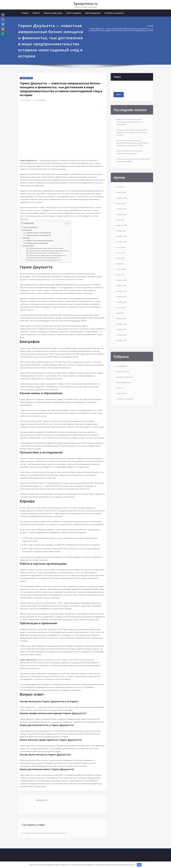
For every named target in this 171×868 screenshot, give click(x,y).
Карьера (26, 238)
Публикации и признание (37, 243)
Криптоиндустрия (93, 13)
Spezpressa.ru (86, 3)
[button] (66, 224)
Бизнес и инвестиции (53, 13)
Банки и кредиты (74, 13)
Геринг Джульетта (30, 228)
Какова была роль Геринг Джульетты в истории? (47, 249)
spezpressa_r (28, 100)
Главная (25, 13)
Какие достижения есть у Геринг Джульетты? (46, 253)
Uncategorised (42, 100)
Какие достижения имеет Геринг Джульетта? (46, 260)
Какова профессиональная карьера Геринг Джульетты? (49, 251)
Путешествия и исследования (39, 235)
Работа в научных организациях (40, 241)
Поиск (117, 77)
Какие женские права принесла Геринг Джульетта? (48, 255)
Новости (36, 13)
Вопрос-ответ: (29, 246)
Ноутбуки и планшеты (114, 13)
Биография (27, 230)
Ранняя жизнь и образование (39, 233)
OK (139, 865)
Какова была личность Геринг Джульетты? (45, 258)
